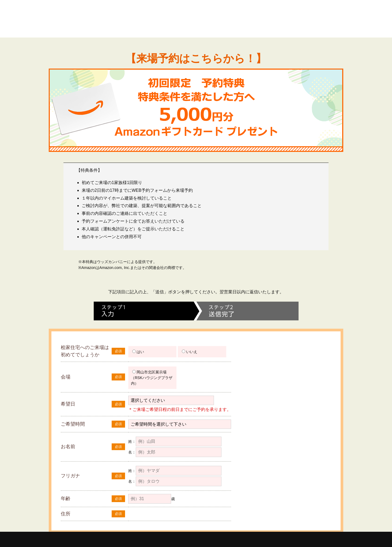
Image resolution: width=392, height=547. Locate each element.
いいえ (190, 352)
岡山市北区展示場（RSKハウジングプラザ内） (152, 378)
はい (138, 352)
